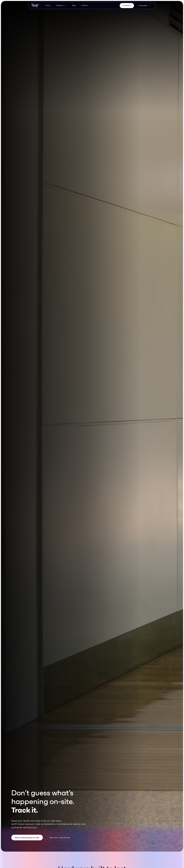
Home (48, 5)
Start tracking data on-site (27, 837)
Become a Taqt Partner (60, 837)
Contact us (127, 5)
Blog (74, 5)
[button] (61, 5)
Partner (85, 5)
